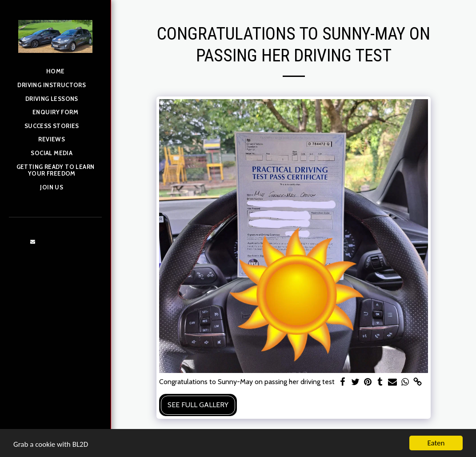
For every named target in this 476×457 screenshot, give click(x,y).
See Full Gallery (198, 405)
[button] (55, 86)
